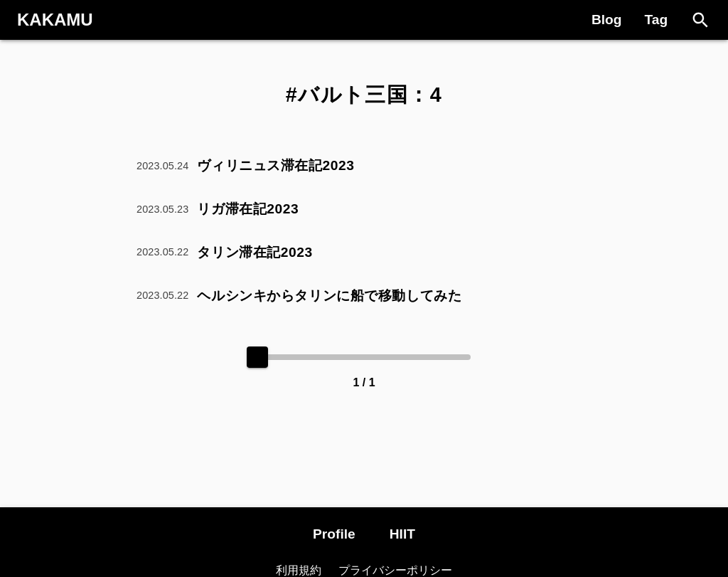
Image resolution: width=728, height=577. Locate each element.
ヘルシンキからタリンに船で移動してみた (329, 296)
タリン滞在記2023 (255, 252)
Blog (607, 20)
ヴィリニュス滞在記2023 (275, 165)
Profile (334, 534)
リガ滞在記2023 (248, 209)
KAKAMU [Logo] (55, 20)
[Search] (701, 20)
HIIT (402, 534)
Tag (657, 20)
